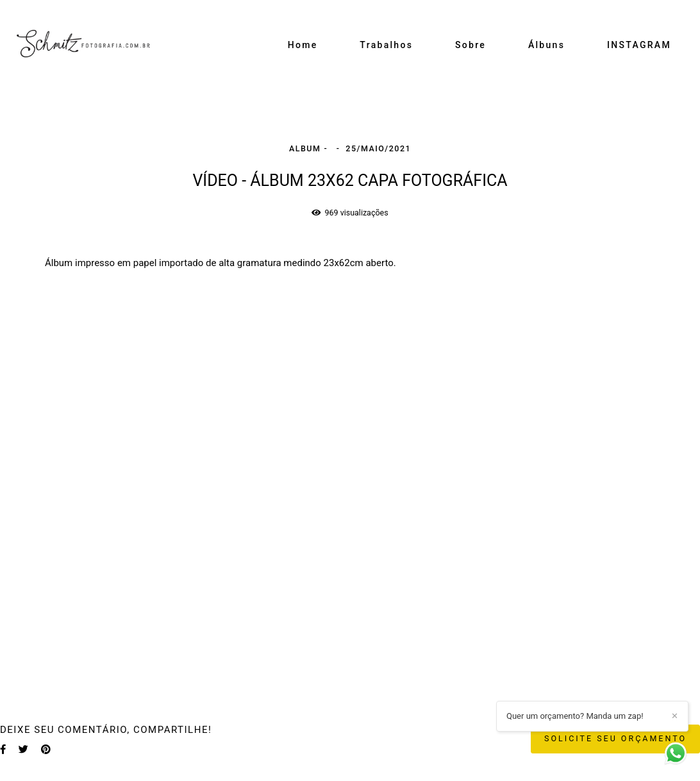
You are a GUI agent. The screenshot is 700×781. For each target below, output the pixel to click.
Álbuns (546, 45)
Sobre (471, 45)
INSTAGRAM (639, 45)
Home (303, 45)
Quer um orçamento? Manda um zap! (575, 716)
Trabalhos (386, 45)
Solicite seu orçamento (615, 738)
